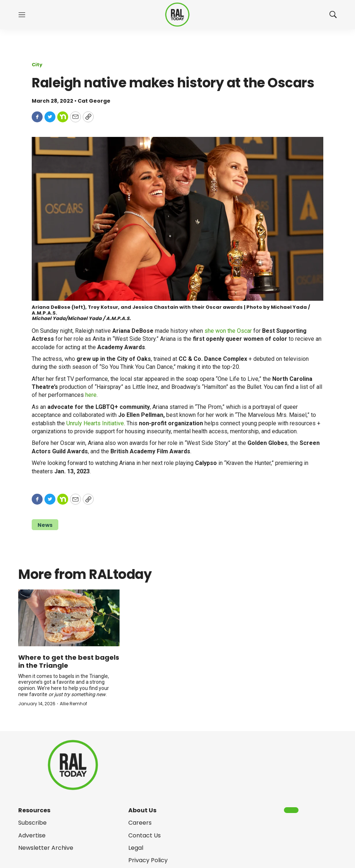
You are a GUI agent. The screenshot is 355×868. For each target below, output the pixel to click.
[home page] (177, 15)
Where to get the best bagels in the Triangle (69, 661)
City (37, 65)
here (91, 395)
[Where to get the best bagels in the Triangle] (69, 618)
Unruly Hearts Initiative (95, 423)
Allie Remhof (73, 704)
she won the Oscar (228, 331)
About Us (142, 810)
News (45, 525)
